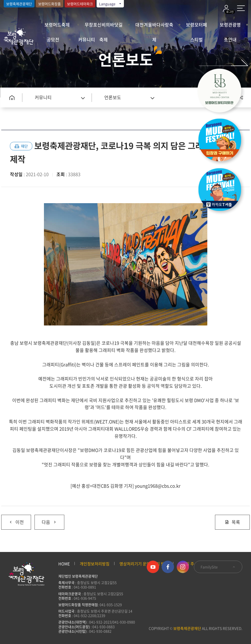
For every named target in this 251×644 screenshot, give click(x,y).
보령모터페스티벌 (197, 27)
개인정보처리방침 (95, 564)
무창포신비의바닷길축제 (104, 27)
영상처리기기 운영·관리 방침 (144, 564)
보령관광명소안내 (230, 27)
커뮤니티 (87, 40)
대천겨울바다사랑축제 (154, 27)
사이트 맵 (241, 8)
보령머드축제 (57, 25)
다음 (46, 520)
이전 (13, 520)
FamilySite (218, 567)
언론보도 (113, 97)
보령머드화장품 (50, 4)
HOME (64, 564)
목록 (232, 522)
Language (110, 4)
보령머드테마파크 (80, 4)
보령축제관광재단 (19, 4)
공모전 (53, 40)
